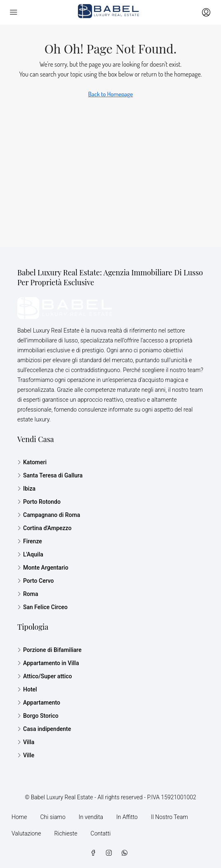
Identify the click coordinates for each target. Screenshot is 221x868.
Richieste (66, 833)
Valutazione (26, 833)
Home (19, 817)
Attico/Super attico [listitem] (45, 676)
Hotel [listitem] (27, 689)
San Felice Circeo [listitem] (42, 607)
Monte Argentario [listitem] (43, 568)
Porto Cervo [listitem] (36, 581)
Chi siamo (53, 817)
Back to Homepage (110, 94)
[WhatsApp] (126, 853)
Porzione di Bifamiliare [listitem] (49, 650)
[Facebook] (95, 853)
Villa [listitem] (26, 742)
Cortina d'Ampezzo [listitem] (44, 528)
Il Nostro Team (169, 817)
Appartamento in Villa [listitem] (48, 663)
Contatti (101, 833)
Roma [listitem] (28, 594)
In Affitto (127, 817)
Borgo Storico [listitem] (38, 716)
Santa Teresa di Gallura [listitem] (50, 475)
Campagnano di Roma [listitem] (49, 515)
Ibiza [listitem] (26, 489)
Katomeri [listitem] (32, 462)
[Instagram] (110, 853)
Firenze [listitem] (30, 541)
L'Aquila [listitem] (30, 554)
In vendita (91, 817)
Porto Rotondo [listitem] (39, 502)
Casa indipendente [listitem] (44, 729)
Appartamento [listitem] (39, 703)
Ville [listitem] (26, 755)
